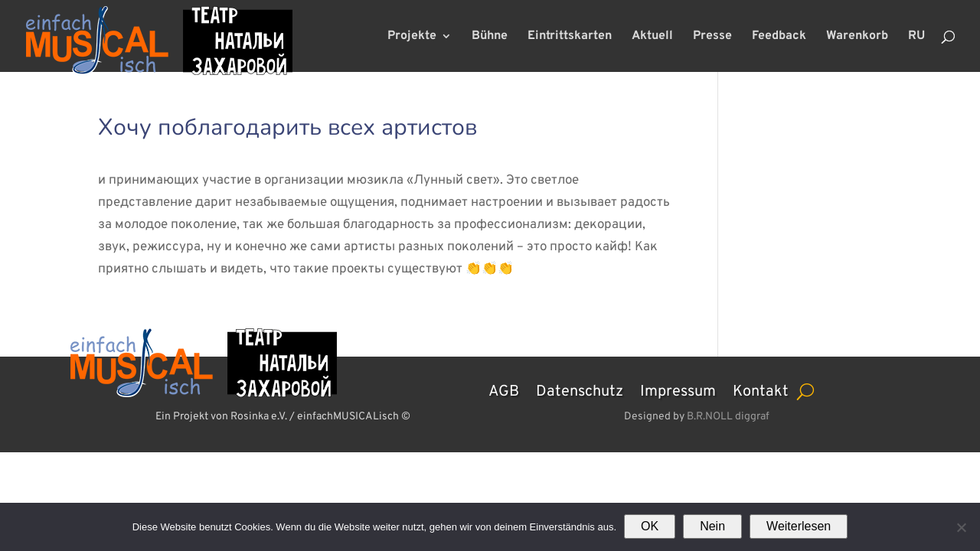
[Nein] (961, 527)
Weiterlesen (799, 526)
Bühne (490, 37)
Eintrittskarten (570, 37)
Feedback (779, 37)
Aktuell (652, 37)
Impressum (678, 390)
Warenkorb (857, 37)
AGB (504, 390)
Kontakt (761, 390)
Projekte (412, 37)
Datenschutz (580, 390)
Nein (712, 526)
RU (916, 37)
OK (650, 526)
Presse (712, 37)
